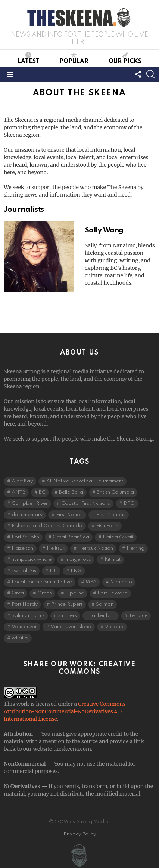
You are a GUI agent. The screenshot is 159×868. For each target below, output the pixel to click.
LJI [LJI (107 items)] (53, 571)
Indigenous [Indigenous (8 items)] (78, 560)
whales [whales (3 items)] (20, 638)
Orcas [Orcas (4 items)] (45, 593)
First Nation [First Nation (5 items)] (69, 515)
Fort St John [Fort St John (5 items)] (25, 537)
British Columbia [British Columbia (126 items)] (115, 492)
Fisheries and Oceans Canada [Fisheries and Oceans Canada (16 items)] (47, 526)
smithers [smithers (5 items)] (68, 616)
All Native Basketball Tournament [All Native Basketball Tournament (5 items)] (85, 481)
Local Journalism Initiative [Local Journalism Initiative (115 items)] (42, 582)
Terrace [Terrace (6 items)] (138, 616)
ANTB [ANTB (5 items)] (18, 492)
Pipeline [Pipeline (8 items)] (75, 593)
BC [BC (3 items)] (42, 492)
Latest (28, 58)
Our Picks (125, 58)
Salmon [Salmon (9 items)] (105, 604)
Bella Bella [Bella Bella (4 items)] (71, 492)
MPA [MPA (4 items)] (91, 582)
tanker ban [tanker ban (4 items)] (103, 616)
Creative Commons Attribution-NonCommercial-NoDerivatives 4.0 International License (65, 711)
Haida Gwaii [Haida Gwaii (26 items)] (118, 537)
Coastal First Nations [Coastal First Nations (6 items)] (86, 503)
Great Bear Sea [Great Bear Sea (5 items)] (71, 537)
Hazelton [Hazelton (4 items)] (22, 548)
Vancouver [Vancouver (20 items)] (24, 627)
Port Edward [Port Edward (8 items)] (113, 593)
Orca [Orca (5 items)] (18, 593)
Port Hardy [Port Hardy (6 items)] (25, 604)
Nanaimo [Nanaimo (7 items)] (121, 582)
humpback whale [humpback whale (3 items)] (32, 560)
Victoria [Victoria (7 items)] (114, 627)
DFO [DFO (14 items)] (129, 503)
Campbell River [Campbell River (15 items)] (30, 503)
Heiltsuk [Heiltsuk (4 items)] (56, 548)
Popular (74, 58)
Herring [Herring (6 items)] (135, 548)
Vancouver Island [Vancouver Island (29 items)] (71, 627)
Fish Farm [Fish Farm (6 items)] (107, 526)
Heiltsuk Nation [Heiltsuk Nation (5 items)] (96, 548)
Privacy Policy (80, 834)
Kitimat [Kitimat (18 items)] (113, 560)
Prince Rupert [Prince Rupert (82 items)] (67, 604)
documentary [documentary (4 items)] (27, 515)
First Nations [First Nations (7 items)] (111, 515)
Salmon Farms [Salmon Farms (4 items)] (28, 616)
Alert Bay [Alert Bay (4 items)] (22, 481)
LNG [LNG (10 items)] (76, 571)
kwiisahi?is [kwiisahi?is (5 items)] (24, 571)
